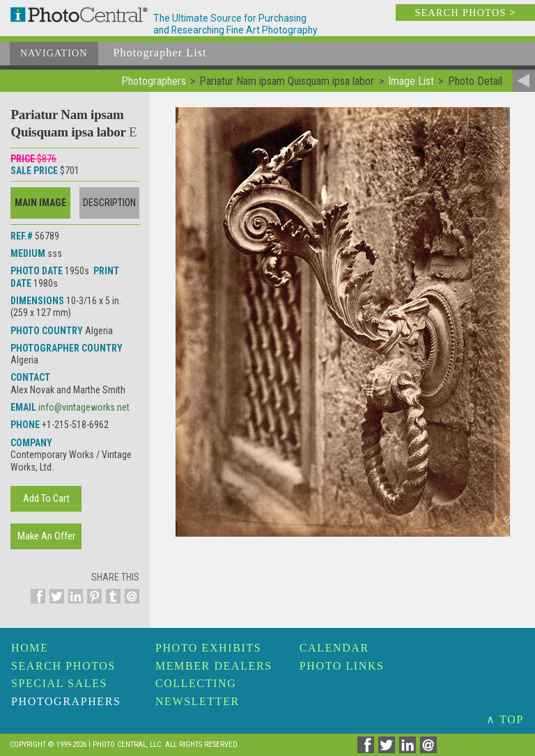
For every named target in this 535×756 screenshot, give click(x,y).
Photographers (66, 701)
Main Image (40, 203)
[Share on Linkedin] (73, 604)
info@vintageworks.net (84, 407)
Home (30, 648)
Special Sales (59, 683)
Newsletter (197, 701)
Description (109, 203)
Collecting (196, 683)
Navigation (54, 53)
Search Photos (63, 666)
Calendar (334, 648)
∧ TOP (505, 719)
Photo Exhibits (208, 648)
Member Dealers (214, 666)
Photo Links (342, 666)
